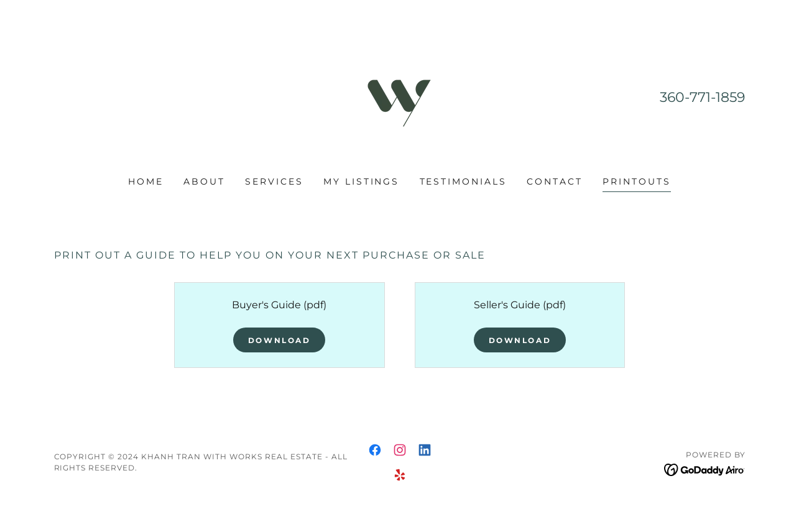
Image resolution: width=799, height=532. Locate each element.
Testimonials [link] (464, 181)
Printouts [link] (637, 181)
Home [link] (146, 181)
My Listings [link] (362, 181)
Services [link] (274, 181)
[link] (399, 96)
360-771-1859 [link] (702, 97)
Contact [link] (555, 181)
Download (279, 340)
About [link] (204, 181)
